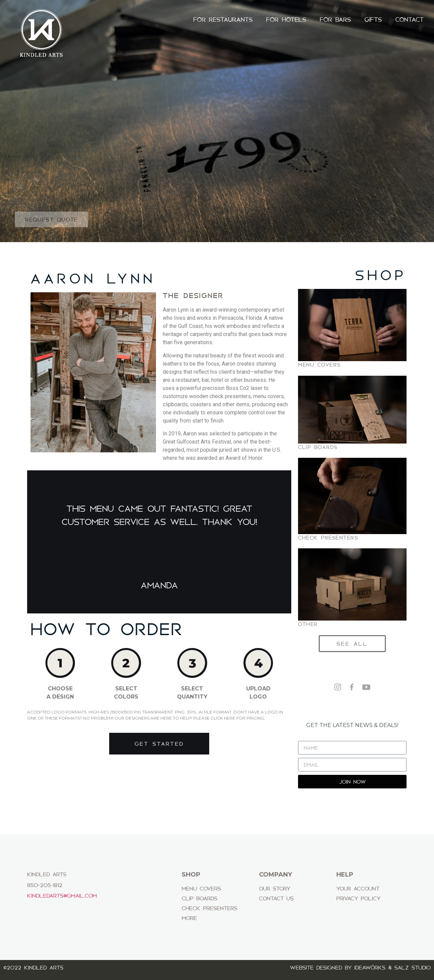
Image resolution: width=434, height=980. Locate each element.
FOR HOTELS (286, 20)
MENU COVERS (319, 365)
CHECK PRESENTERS (328, 538)
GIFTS (373, 20)
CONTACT (410, 20)
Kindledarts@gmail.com (62, 896)
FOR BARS (335, 20)
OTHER (308, 624)
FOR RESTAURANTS (223, 20)
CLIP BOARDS (318, 447)
